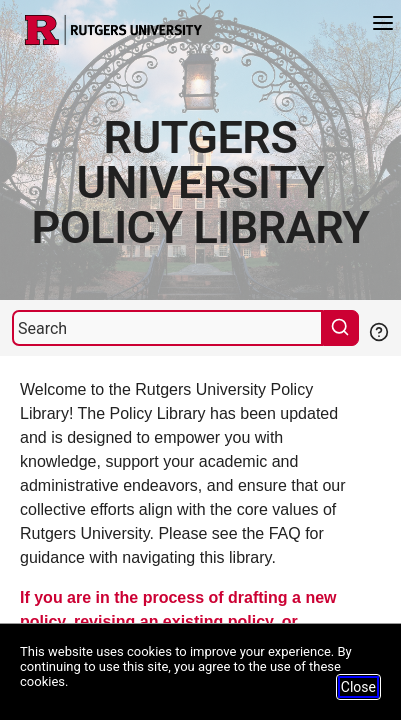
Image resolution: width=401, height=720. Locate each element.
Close (358, 687)
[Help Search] (378, 330)
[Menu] (383, 25)
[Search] (167, 328)
